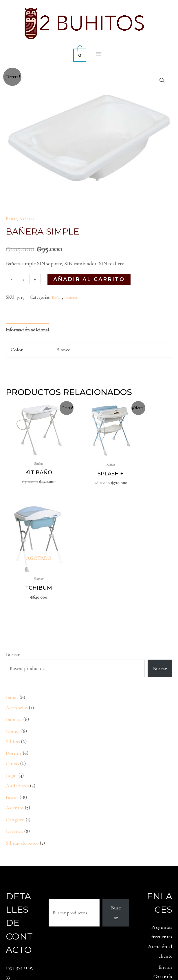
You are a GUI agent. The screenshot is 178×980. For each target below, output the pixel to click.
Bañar (12, 219)
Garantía (163, 862)
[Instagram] (163, 956)
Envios (165, 852)
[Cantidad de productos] (24, 279)
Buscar (13, 540)
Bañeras (29, 219)
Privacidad (161, 891)
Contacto (163, 900)
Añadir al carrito (90, 279)
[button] (162, 81)
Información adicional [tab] (29, 330)
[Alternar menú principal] (99, 54)
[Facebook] (176, 956)
